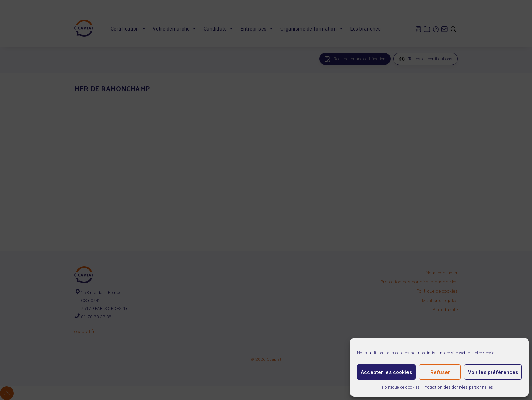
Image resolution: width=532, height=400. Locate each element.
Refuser (440, 372)
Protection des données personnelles (458, 387)
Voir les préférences (493, 372)
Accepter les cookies (386, 372)
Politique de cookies (401, 387)
